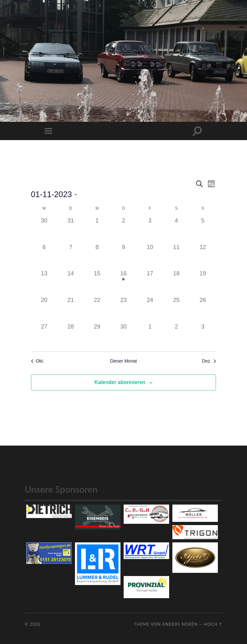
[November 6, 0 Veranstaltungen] (44, 256)
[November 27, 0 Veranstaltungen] (44, 336)
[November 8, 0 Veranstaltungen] (97, 256)
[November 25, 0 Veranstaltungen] (176, 309)
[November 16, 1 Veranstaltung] (124, 283)
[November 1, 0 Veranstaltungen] (97, 230)
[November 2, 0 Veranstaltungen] (124, 230)
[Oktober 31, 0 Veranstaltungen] (71, 230)
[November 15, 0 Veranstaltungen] (97, 283)
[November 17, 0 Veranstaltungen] (150, 283)
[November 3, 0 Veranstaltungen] (150, 230)
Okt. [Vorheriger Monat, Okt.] (38, 361)
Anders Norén (180, 624)
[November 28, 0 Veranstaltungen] (71, 336)
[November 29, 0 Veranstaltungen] (97, 336)
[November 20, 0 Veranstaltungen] (44, 309)
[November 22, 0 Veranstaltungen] (97, 309)
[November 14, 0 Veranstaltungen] (71, 283)
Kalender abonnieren (120, 382)
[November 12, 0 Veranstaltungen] (203, 256)
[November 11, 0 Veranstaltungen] (176, 256)
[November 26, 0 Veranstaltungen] (203, 309)
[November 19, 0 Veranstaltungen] (203, 283)
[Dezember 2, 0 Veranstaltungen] (176, 336)
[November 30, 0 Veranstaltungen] (124, 336)
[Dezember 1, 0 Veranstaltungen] (150, 336)
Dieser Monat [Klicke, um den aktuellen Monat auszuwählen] (124, 361)
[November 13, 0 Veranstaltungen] (44, 283)
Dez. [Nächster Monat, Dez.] (209, 361)
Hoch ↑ (213, 624)
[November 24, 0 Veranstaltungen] (150, 309)
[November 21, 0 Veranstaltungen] (71, 309)
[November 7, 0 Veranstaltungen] (71, 256)
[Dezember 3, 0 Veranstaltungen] (203, 336)
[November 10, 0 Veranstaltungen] (150, 256)
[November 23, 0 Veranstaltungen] (124, 309)
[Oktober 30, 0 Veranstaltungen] (44, 230)
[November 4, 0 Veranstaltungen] (176, 230)
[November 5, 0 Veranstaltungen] (203, 230)
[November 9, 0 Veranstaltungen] (124, 256)
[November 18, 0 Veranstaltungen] (176, 283)
